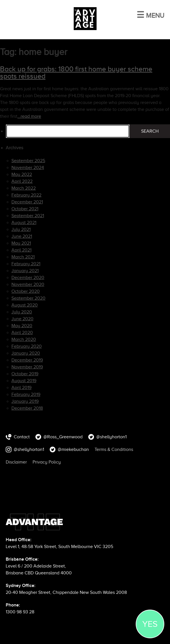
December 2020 (28, 278)
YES (150, 624)
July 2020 (22, 312)
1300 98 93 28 (20, 612)
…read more (29, 116)
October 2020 (26, 291)
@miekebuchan (73, 449)
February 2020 (27, 346)
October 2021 (25, 209)
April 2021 (21, 250)
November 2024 (28, 168)
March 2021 (23, 257)
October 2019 (25, 374)
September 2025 (28, 161)
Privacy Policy (47, 462)
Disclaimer (16, 462)
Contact (22, 437)
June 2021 (22, 236)
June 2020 (22, 319)
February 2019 (26, 394)
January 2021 (25, 271)
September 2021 (28, 216)
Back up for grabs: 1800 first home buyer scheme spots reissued (76, 72)
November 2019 (27, 367)
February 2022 (26, 195)
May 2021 (21, 243)
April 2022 (22, 181)
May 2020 (22, 326)
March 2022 (24, 188)
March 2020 (24, 339)
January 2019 (25, 401)
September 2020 (28, 298)
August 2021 (24, 223)
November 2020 (28, 284)
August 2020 (25, 305)
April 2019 (21, 388)
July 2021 (21, 229)
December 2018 (27, 408)
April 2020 (22, 333)
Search (150, 131)
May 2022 (22, 174)
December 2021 (27, 202)
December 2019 (27, 360)
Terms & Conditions (114, 449)
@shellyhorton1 (111, 437)
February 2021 (26, 264)
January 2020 (26, 353)
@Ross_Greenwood (63, 437)
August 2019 (24, 381)
